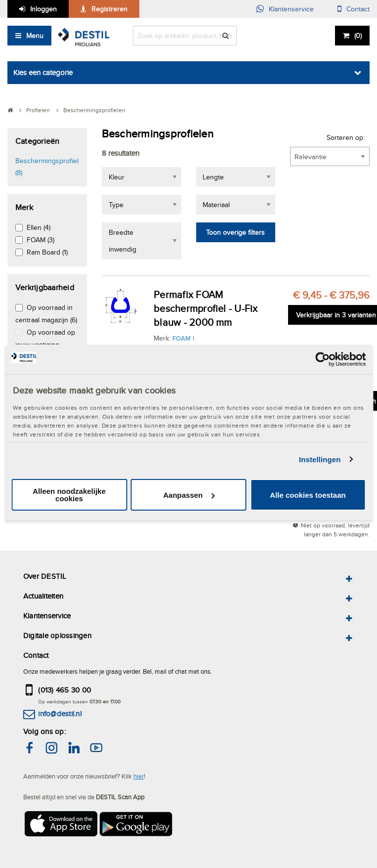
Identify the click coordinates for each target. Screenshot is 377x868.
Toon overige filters (235, 232)
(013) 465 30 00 (64, 690)
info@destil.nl (60, 714)
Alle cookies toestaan (308, 495)
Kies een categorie (43, 72)
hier (139, 776)
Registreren (109, 9)
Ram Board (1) (47, 252)
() (358, 36)
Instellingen (320, 459)
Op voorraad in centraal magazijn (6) (46, 314)
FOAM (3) (41, 240)
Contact (358, 9)
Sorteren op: (346, 137)
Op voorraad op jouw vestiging (45, 338)
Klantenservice (291, 9)
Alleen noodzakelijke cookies (69, 495)
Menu (35, 36)
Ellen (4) (39, 227)
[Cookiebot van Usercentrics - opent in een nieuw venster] (322, 359)
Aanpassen (189, 495)
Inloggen (43, 9)
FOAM (182, 338)
